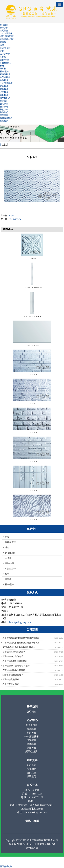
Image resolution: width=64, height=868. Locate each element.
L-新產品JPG (6, 63)
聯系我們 (4, 121)
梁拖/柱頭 (4, 60)
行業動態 (4, 107)
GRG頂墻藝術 (6, 33)
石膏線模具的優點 (11, 679)
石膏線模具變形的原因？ (14, 652)
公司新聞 (4, 104)
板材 (2, 66)
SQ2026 (33, 519)
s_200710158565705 (33, 287)
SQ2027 (12, 215)
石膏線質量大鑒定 (11, 684)
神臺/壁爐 (4, 71)
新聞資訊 (4, 101)
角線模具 (4, 80)
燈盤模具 (4, 89)
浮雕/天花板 (5, 48)
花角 (2, 51)
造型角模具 (5, 77)
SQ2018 (33, 432)
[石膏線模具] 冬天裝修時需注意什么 (19, 647)
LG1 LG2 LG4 (15, 219)
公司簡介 (4, 31)
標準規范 (4, 112)
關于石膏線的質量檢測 (13, 675)
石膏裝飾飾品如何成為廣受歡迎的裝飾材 (21, 638)
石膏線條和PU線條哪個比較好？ (17, 666)
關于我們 (4, 28)
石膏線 (3, 42)
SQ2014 (33, 374)
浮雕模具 (4, 92)
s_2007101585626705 (33, 316)
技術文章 (4, 110)
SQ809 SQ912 (33, 345)
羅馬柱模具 (5, 98)
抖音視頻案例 (6, 118)
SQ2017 (33, 403)
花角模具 (4, 86)
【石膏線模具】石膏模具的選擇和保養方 (21, 643)
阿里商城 (4, 115)
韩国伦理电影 (6, 866)
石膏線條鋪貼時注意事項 (14, 670)
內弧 (2, 45)
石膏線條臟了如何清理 (13, 656)
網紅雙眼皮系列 (7, 39)
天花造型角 (5, 54)
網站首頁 (4, 25)
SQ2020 (33, 461)
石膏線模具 (5, 74)
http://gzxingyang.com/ (20, 622)
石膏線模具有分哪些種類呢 (15, 661)
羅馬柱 (3, 69)
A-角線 (3, 57)
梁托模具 (4, 95)
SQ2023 (33, 490)
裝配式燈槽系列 (7, 36)
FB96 (33, 258)
